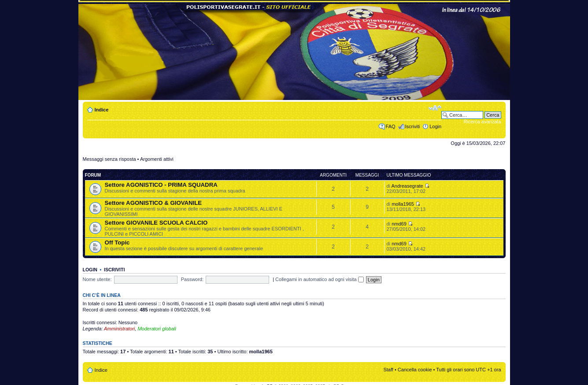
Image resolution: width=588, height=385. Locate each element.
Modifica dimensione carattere (435, 108)
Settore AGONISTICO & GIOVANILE (153, 203)
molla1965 (403, 204)
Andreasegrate (407, 186)
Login (435, 126)
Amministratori (119, 329)
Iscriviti (413, 126)
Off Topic (117, 242)
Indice (102, 110)
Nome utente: (97, 279)
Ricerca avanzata (483, 122)
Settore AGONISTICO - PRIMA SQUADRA (161, 185)
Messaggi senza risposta (109, 159)
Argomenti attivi (157, 159)
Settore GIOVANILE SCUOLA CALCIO (156, 223)
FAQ (391, 126)
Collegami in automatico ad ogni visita (320, 279)
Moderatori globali (157, 329)
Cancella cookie (415, 370)
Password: (192, 279)
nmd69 (399, 224)
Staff (388, 370)
